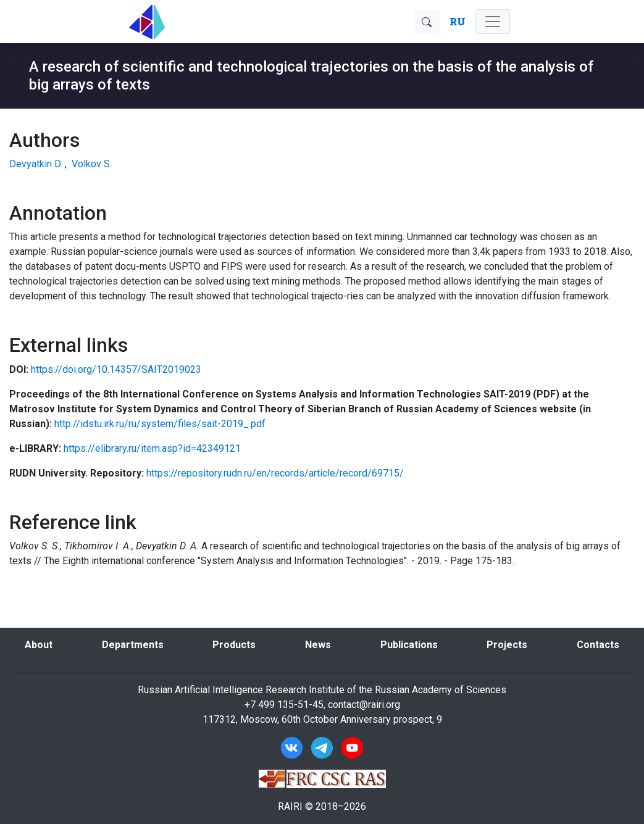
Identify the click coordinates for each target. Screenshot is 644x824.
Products (234, 645)
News (318, 645)
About (39, 645)
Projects (507, 645)
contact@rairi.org (364, 705)
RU (458, 21)
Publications (409, 645)
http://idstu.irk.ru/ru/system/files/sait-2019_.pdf (160, 424)
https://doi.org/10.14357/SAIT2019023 (116, 369)
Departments (133, 645)
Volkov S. (92, 164)
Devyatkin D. (36, 164)
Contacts (598, 645)
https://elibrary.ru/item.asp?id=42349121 (152, 448)
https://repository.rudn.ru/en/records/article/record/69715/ (275, 473)
